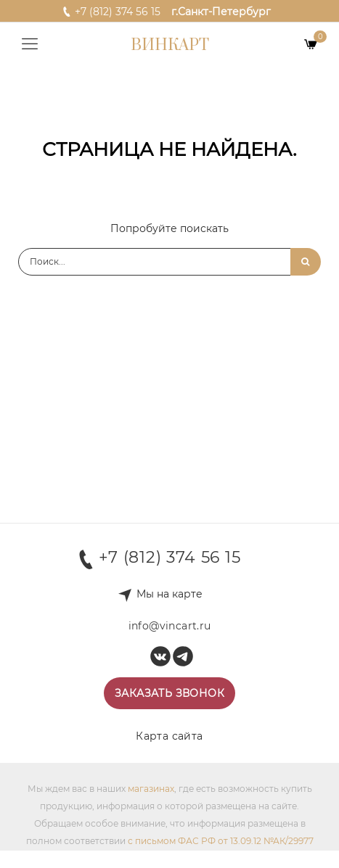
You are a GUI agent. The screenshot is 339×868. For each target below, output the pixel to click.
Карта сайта (169, 736)
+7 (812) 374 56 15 (111, 11)
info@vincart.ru (170, 626)
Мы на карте (169, 594)
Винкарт (170, 45)
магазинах (151, 789)
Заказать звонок (169, 693)
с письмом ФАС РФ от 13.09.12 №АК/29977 (221, 841)
